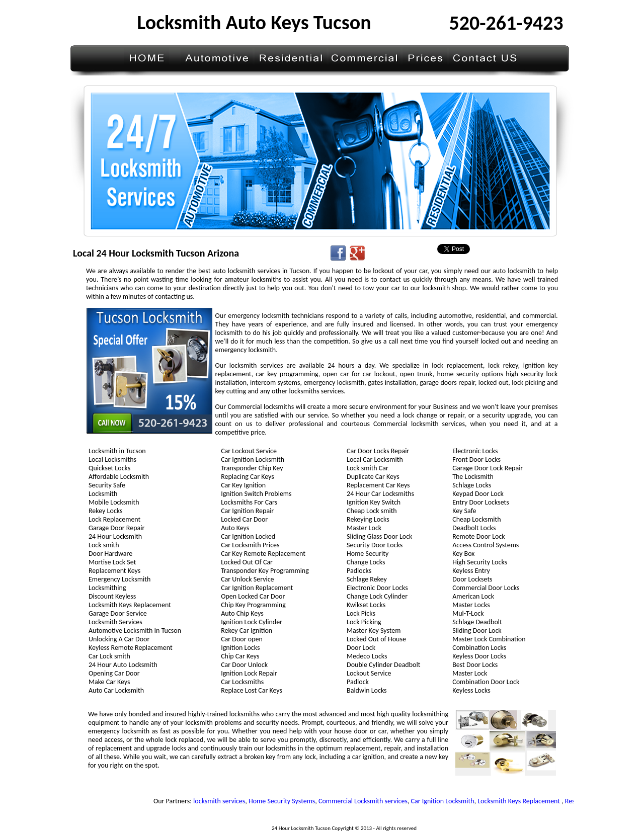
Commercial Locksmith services (365, 801)
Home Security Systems (284, 801)
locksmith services (221, 801)
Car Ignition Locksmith (445, 801)
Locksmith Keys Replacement (522, 801)
